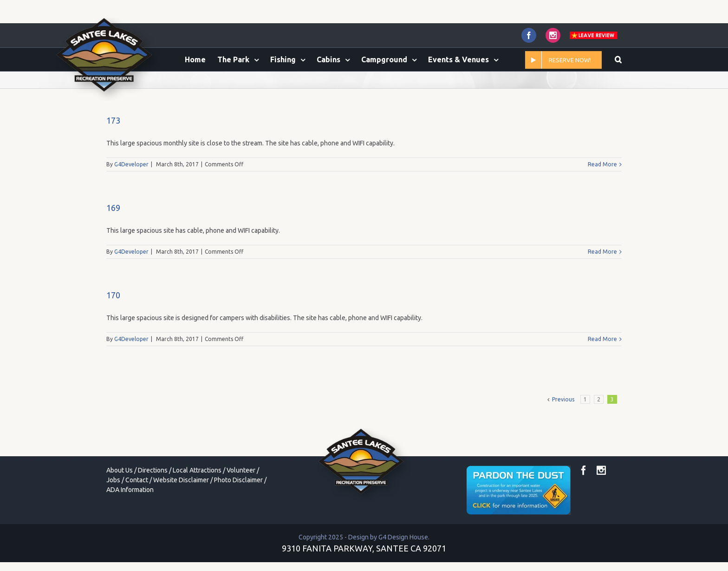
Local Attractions (197, 509)
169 (113, 247)
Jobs (113, 519)
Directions (153, 509)
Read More (602, 203)
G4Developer (131, 203)
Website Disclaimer (181, 519)
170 (113, 334)
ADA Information (130, 529)
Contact (137, 519)
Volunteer (241, 509)
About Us (120, 509)
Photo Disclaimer (238, 519)
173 (113, 159)
